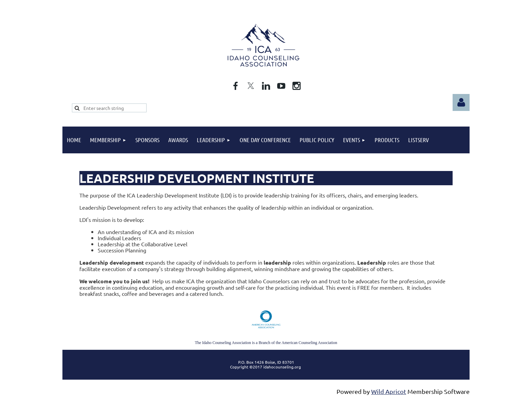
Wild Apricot (389, 391)
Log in (461, 102)
